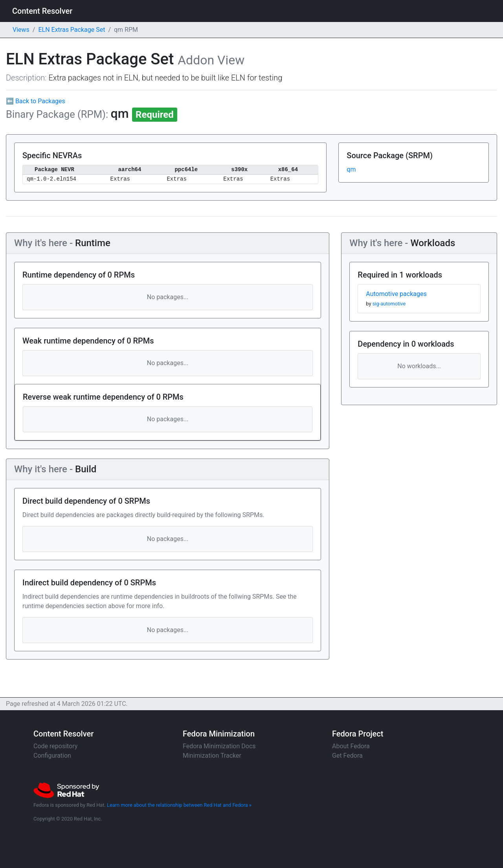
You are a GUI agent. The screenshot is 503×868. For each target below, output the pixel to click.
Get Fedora (347, 756)
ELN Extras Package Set (72, 30)
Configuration (52, 756)
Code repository (55, 746)
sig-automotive (389, 304)
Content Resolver (42, 11)
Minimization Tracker (212, 756)
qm (351, 169)
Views (21, 30)
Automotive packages (396, 294)
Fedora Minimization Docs (219, 746)
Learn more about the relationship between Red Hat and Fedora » (179, 805)
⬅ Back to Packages (36, 101)
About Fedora (351, 746)
